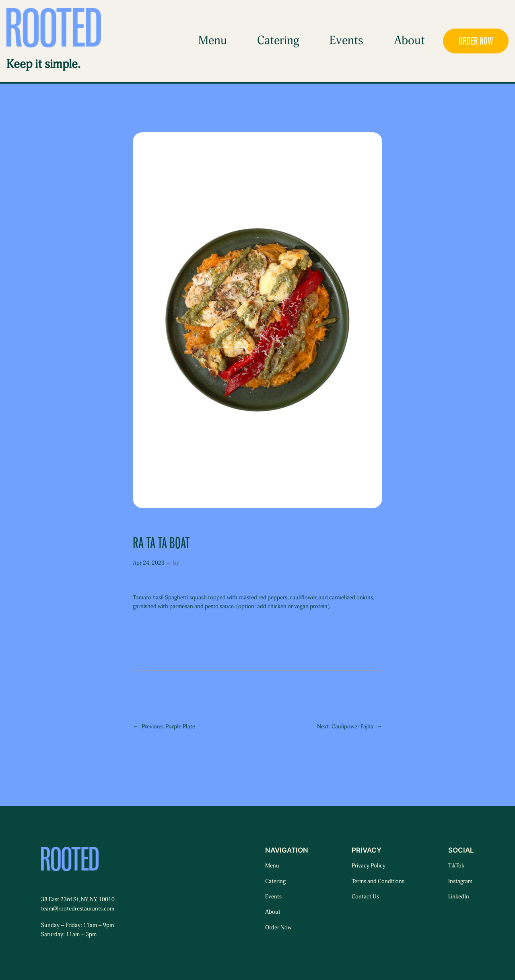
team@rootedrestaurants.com (78, 909)
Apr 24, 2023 (149, 563)
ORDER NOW (476, 41)
